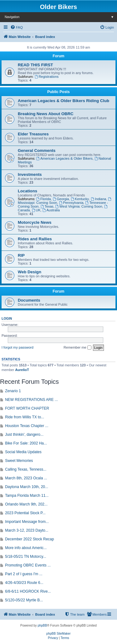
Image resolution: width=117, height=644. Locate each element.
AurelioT (22, 370)
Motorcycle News (35, 222)
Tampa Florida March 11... (27, 496)
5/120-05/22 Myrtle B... (24, 600)
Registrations (47, 77)
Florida (43, 199)
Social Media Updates (23, 452)
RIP (21, 255)
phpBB (42, 625)
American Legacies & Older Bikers (64, 158)
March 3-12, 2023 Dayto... (27, 530)
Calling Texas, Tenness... (26, 469)
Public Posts (58, 92)
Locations (27, 191)
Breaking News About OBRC (46, 114)
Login (7, 318)
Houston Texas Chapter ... (27, 426)
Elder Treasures (33, 134)
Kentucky (80, 199)
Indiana (98, 199)
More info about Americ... (26, 548)
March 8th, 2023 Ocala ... (26, 478)
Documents (29, 300)
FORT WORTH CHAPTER (27, 408)
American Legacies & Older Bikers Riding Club (63, 101)
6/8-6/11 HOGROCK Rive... (28, 591)
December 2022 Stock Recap (29, 539)
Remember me (78, 348)
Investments (30, 174)
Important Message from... (27, 522)
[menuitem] (17, 27)
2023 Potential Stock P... (25, 513)
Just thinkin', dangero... (24, 435)
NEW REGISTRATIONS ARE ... (31, 400)
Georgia (61, 199)
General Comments (37, 150)
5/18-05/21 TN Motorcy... (26, 557)
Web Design (29, 272)
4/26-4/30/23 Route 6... (24, 583)
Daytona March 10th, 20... (27, 487)
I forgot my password (17, 347)
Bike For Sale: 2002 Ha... (26, 443)
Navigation (61, 17)
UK (36, 210)
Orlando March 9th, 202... (26, 504)
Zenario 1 (13, 391)
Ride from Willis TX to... (24, 417)
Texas (47, 206)
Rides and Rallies (35, 239)
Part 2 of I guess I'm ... (24, 574)
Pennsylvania (71, 203)
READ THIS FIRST (35, 65)
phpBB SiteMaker (59, 634)
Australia (51, 210)
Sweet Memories (19, 461)
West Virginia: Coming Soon (79, 206)
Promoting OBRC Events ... (28, 565)
